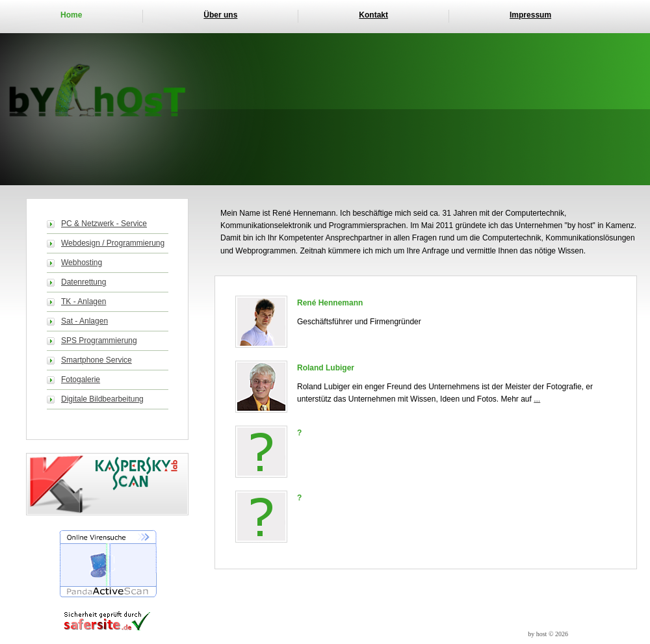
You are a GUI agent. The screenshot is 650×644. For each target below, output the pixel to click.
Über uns (220, 15)
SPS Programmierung (99, 341)
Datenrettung (84, 282)
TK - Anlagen (84, 302)
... (537, 399)
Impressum (530, 15)
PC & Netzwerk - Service (104, 224)
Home (71, 15)
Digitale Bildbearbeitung (102, 399)
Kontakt (373, 15)
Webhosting (82, 263)
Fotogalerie (81, 380)
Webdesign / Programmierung (113, 243)
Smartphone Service (97, 360)
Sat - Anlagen (84, 321)
